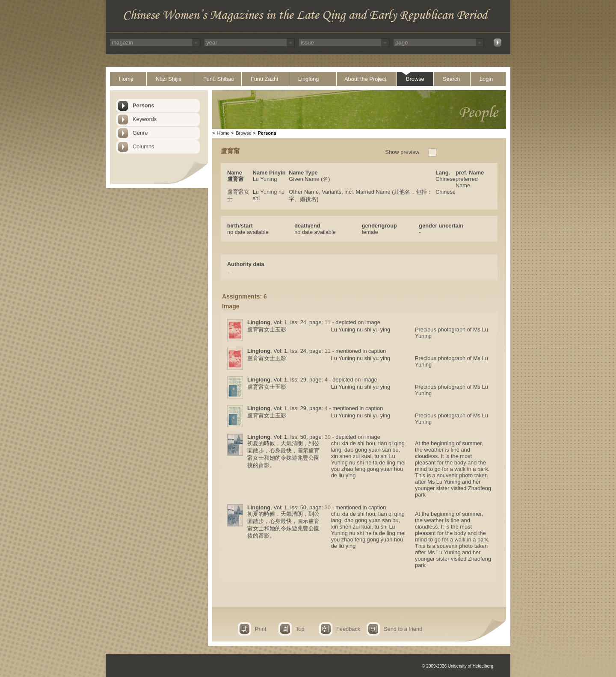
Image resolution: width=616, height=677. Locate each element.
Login (486, 79)
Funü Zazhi (264, 79)
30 (328, 437)
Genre (140, 133)
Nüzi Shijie (169, 79)
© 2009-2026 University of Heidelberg (458, 666)
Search (452, 79)
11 (328, 322)
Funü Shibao (219, 79)
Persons (144, 105)
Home (126, 79)
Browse (415, 79)
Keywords (145, 119)
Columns (144, 146)
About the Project (365, 79)
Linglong (308, 79)
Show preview (403, 152)
